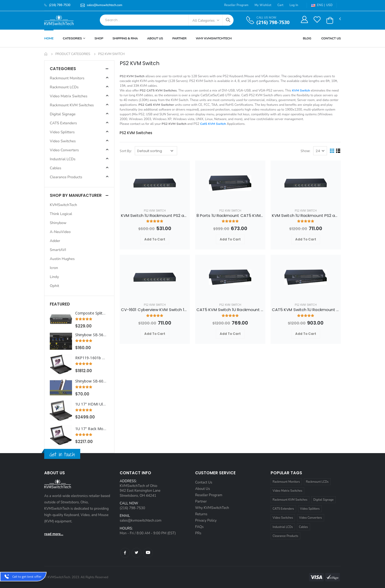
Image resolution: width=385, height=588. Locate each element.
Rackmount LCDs (317, 482)
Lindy (54, 277)
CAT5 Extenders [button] (63, 123)
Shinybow (58, 223)
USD (329, 5)
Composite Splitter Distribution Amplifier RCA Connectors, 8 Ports (91, 313)
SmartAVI (58, 250)
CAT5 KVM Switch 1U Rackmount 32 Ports (306, 310)
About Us (155, 38)
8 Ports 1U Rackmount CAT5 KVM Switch (230, 216)
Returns (201, 514)
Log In (294, 5)
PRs (198, 533)
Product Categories (73, 54)
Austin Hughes (62, 259)
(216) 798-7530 (273, 22)
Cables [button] (55, 168)
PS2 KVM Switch (155, 211)
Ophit (54, 286)
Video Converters (311, 518)
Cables (303, 527)
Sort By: (126, 151)
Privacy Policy (206, 521)
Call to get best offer (27, 576)
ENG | (318, 5)
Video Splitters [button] (62, 132)
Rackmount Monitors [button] (67, 78)
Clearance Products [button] (66, 177)
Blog (307, 38)
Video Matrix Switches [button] (69, 96)
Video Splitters (310, 509)
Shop (99, 38)
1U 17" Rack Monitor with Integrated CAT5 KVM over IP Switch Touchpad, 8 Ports (91, 429)
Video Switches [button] (63, 141)
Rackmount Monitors (286, 482)
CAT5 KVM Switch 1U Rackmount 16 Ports (230, 310)
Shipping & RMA (125, 38)
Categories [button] (63, 69)
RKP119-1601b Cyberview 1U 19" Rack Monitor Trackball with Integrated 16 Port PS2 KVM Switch (91, 358)
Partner (180, 38)
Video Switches (283, 518)
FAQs (199, 527)
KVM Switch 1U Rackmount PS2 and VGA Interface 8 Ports (155, 216)
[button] (330, 20)
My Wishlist (263, 5)
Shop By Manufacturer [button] (76, 195)
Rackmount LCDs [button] (64, 87)
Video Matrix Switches (288, 491)
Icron (54, 268)
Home (49, 38)
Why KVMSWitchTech (214, 38)
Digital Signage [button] (63, 114)
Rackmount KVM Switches (290, 500)
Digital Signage (323, 500)
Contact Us (331, 38)
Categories (72, 38)
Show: (305, 151)
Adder (55, 241)
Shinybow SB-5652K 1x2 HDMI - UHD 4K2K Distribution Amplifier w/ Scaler (91, 335)
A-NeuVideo (60, 232)
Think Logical (61, 214)
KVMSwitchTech (63, 205)
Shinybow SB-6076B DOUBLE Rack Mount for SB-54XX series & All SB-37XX (91, 381)
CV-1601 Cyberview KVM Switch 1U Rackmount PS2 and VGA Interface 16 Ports (155, 310)
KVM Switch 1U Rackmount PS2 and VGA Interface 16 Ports (306, 216)
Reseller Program (236, 5)
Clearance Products (286, 536)
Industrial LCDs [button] (63, 159)
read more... (54, 534)
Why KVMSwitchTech (212, 508)
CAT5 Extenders (283, 509)
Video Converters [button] (64, 150)
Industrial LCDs (283, 527)
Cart (281, 5)
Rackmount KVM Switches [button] (72, 105)
